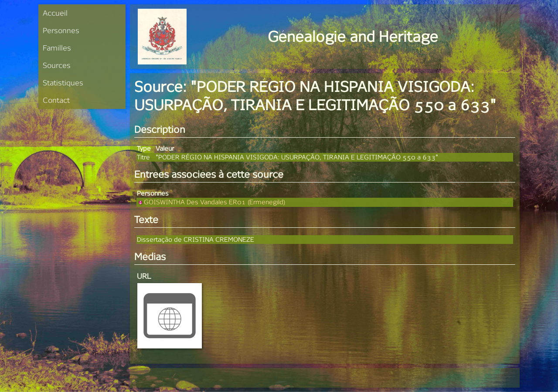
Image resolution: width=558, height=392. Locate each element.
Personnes (61, 30)
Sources (57, 65)
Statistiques (63, 83)
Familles (57, 48)
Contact (56, 100)
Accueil (55, 13)
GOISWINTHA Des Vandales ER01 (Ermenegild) (211, 202)
